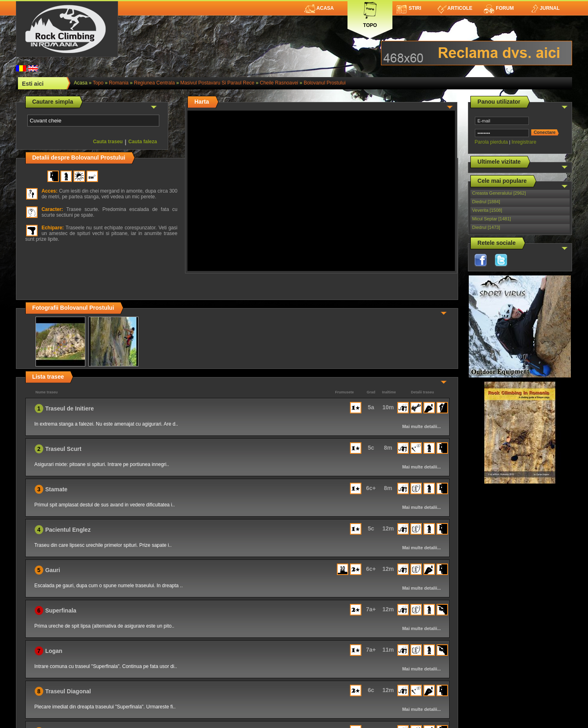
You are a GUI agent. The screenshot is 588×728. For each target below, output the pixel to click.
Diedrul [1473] (486, 227)
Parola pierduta (491, 142)
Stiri (409, 8)
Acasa (319, 8)
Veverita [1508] (487, 210)
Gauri (53, 570)
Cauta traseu (108, 142)
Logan (54, 651)
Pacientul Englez (68, 530)
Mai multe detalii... (422, 426)
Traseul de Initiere (70, 408)
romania (119, 83)
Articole (455, 8)
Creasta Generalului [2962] (499, 193)
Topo (370, 13)
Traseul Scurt (63, 449)
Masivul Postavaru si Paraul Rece (217, 83)
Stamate (56, 489)
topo (98, 83)
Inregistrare (524, 142)
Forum (499, 8)
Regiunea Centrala (154, 83)
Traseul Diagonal (68, 691)
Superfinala (61, 610)
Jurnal (545, 8)
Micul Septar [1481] (491, 219)
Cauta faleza (143, 142)
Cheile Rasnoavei (279, 83)
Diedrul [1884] (486, 202)
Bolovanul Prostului (325, 83)
